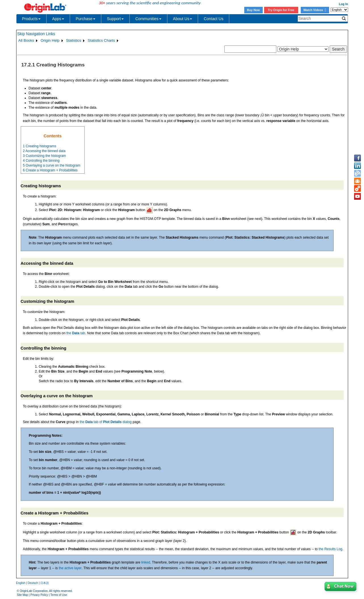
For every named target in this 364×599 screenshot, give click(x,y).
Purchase (86, 19)
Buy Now (253, 10)
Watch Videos (315, 10)
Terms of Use (59, 595)
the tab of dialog (106, 422)
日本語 (45, 583)
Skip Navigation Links (36, 34)
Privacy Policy (39, 595)
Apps (58, 19)
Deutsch (33, 583)
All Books (26, 40)
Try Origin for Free (281, 10)
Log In (344, 4)
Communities (148, 19)
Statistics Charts (101, 40)
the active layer (70, 568)
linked (146, 562)
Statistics (74, 40)
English (21, 583)
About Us (183, 19)
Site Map (23, 595)
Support (115, 19)
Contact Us (213, 19)
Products (31, 19)
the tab (76, 333)
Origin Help (50, 40)
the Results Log (330, 549)
